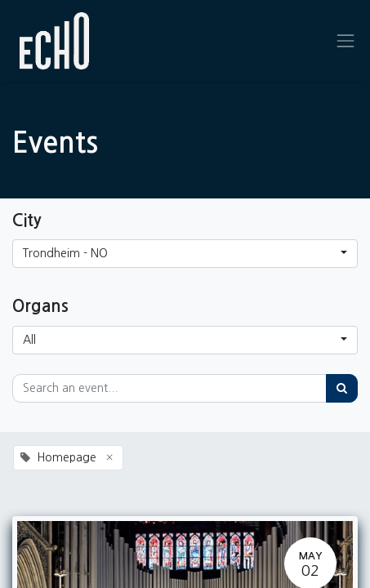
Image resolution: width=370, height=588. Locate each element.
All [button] (29, 340)
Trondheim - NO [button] (65, 253)
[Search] (342, 388)
